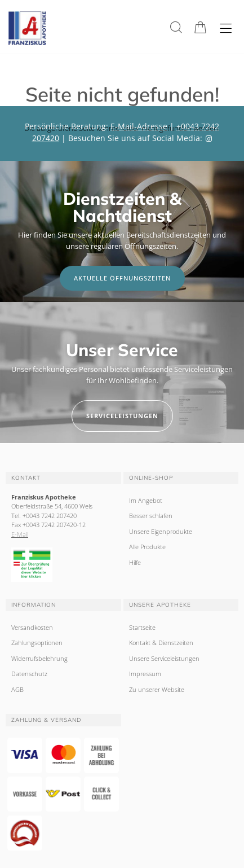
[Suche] (176, 27)
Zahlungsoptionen (37, 643)
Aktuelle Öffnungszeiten (122, 278)
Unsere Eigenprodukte (161, 531)
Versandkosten (32, 627)
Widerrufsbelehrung (39, 658)
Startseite (142, 627)
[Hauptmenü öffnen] (226, 29)
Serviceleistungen (122, 416)
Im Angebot (146, 500)
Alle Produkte (147, 547)
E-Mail (20, 534)
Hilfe (135, 562)
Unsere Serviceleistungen (164, 658)
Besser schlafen (151, 516)
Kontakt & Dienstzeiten (161, 643)
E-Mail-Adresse (139, 126)
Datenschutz (29, 674)
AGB (17, 689)
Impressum (145, 674)
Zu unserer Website (157, 689)
